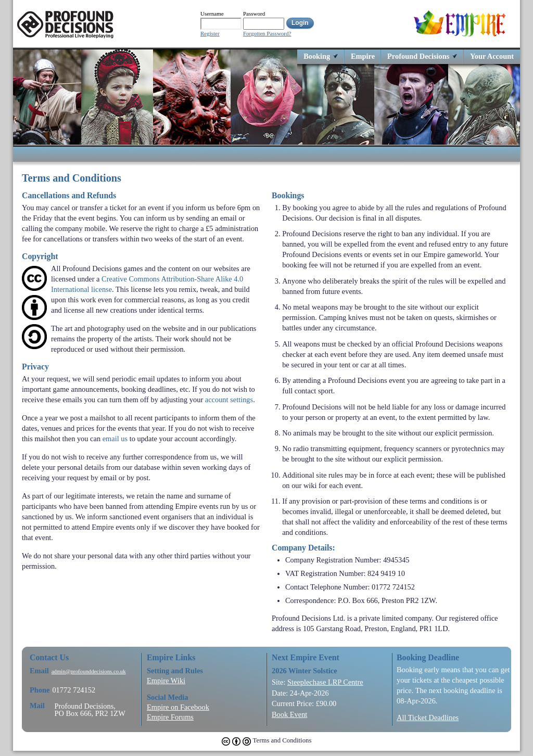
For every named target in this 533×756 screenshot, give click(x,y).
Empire (363, 56)
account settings (229, 400)
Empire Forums (170, 717)
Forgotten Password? (267, 34)
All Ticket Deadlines (428, 717)
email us (115, 439)
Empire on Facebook (178, 707)
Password (254, 14)
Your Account (492, 56)
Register (210, 34)
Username (212, 14)
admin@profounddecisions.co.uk (89, 671)
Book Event (289, 714)
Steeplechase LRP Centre (325, 682)
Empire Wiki (166, 681)
